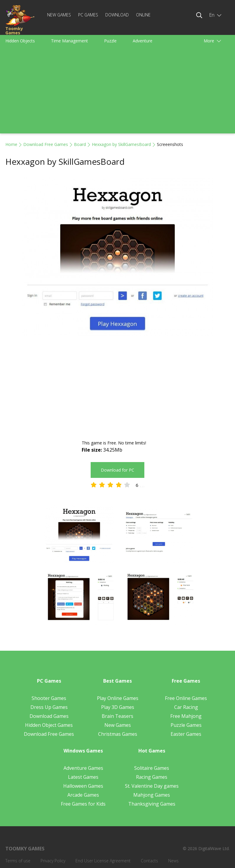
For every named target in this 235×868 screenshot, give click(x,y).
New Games (59, 15)
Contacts (149, 861)
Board (80, 144)
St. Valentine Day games (152, 786)
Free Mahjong (186, 716)
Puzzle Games (186, 725)
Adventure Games (83, 768)
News (173, 861)
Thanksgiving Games (152, 804)
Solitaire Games (152, 768)
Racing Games (152, 777)
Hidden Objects (20, 41)
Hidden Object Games (49, 725)
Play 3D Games (118, 707)
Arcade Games (83, 795)
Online (143, 15)
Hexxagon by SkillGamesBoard (121, 144)
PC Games (88, 15)
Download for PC (117, 470)
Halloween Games (83, 786)
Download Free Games (46, 144)
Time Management (69, 41)
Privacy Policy (53, 861)
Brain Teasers (117, 716)
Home (11, 144)
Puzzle (110, 41)
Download (117, 15)
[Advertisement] (117, 92)
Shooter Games (49, 698)
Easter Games (186, 734)
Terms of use (18, 861)
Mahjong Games (152, 795)
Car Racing (186, 707)
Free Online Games (186, 698)
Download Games (49, 716)
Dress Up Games (49, 707)
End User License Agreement (103, 861)
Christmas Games (118, 734)
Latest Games (83, 777)
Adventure (143, 41)
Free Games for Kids (83, 804)
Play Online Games (118, 698)
